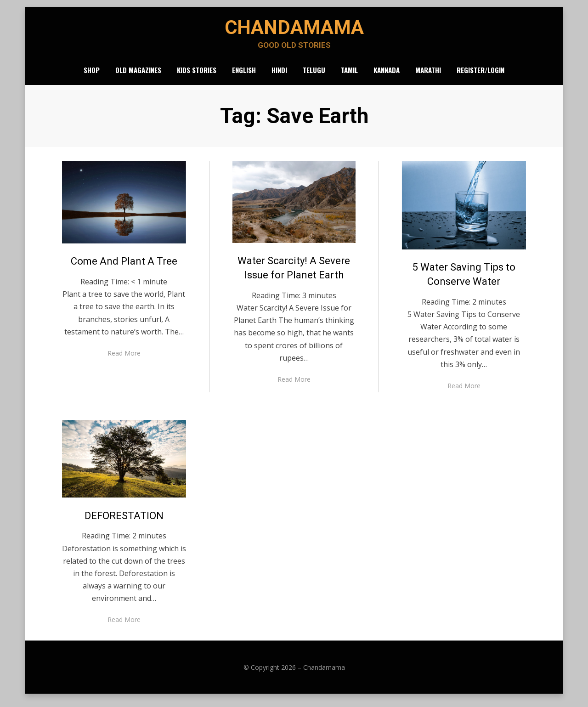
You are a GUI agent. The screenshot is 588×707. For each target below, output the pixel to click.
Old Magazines (138, 75)
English (244, 75)
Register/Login (481, 75)
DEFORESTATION (124, 522)
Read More (124, 359)
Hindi (279, 75)
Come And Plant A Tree (124, 268)
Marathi (428, 75)
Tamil (349, 75)
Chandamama (294, 30)
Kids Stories (197, 75)
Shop (92, 75)
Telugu (314, 75)
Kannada (387, 75)
